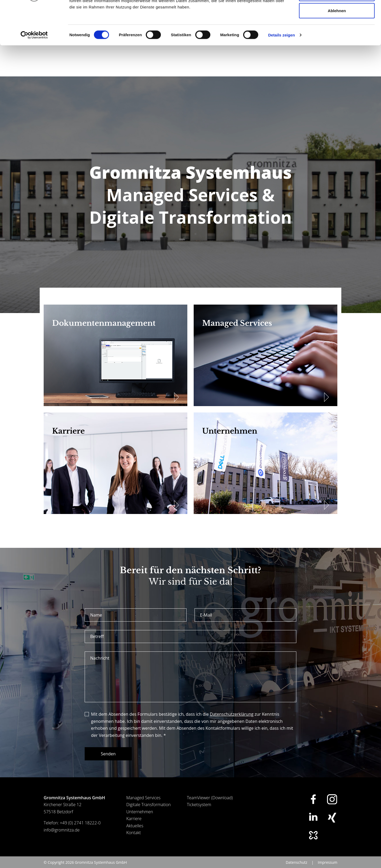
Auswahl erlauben (337, 31)
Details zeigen (281, 73)
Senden (108, 761)
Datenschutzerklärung (232, 721)
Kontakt (133, 839)
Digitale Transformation (148, 811)
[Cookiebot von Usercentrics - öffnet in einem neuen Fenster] (34, 73)
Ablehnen (337, 49)
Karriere (134, 825)
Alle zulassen (337, 14)
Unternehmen (140, 819)
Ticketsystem (199, 811)
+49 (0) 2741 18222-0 (80, 830)
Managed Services (143, 805)
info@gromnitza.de (62, 837)
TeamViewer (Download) (210, 805)
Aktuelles (135, 833)
